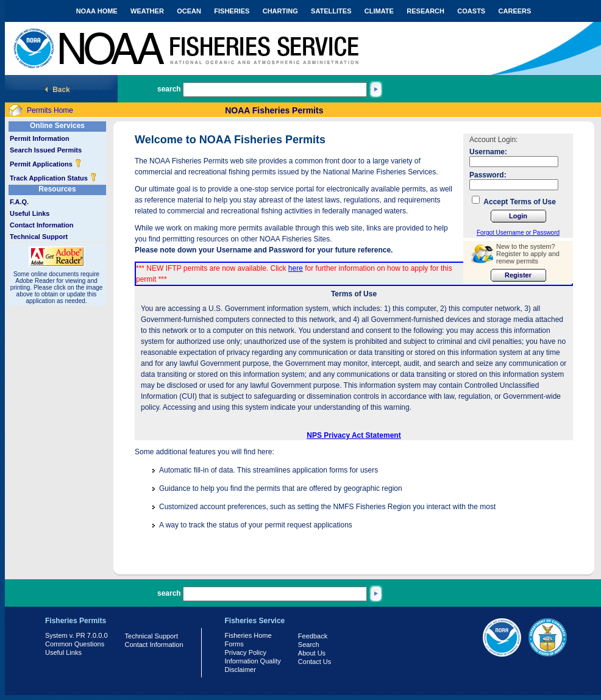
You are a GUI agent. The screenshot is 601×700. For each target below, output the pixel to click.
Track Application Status (53, 178)
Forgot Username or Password (518, 233)
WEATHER (147, 11)
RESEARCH (425, 11)
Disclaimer (240, 670)
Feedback (313, 636)
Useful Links (30, 213)
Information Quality (253, 661)
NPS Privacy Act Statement (354, 435)
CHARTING (280, 11)
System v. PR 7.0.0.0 (76, 635)
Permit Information (40, 138)
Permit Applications (46, 164)
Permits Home (50, 110)
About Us (312, 653)
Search (309, 645)
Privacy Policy (246, 652)
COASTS (471, 11)
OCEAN (189, 11)
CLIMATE (379, 11)
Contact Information (42, 225)
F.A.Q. (19, 202)
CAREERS (515, 11)
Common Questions (75, 644)
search (169, 89)
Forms (234, 644)
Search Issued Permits (46, 150)
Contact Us (315, 662)
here (296, 268)
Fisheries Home (248, 635)
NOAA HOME (97, 11)
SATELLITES (331, 11)
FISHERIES (232, 11)
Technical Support (39, 237)
